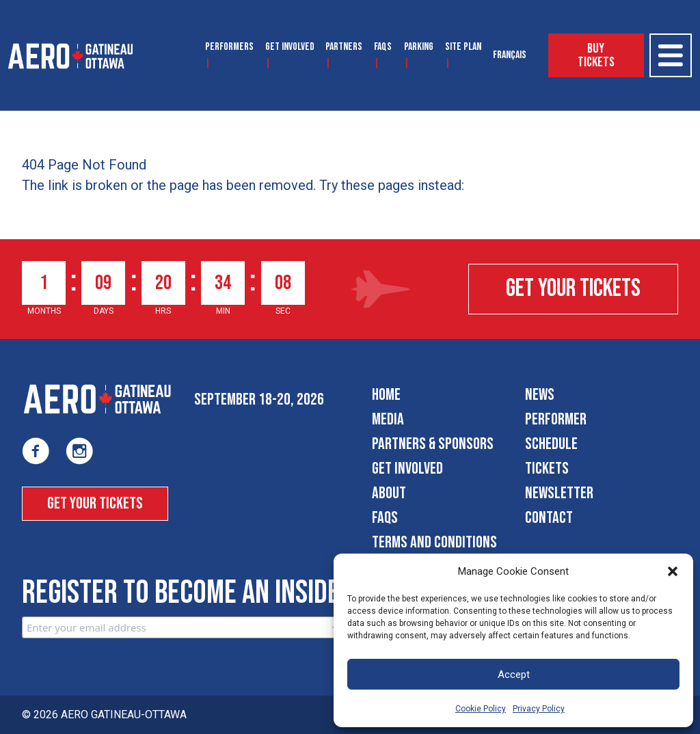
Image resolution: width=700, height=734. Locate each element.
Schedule (551, 444)
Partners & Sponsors (433, 444)
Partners (344, 47)
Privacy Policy (539, 709)
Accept (514, 675)
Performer (556, 419)
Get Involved (290, 47)
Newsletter (559, 493)
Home (386, 395)
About (389, 493)
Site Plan (463, 47)
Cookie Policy (481, 709)
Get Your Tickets (573, 289)
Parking (419, 47)
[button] (673, 571)
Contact (549, 518)
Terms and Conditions (434, 542)
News (540, 395)
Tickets (547, 468)
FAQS (383, 47)
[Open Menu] (671, 55)
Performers (229, 47)
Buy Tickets (596, 55)
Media (388, 419)
